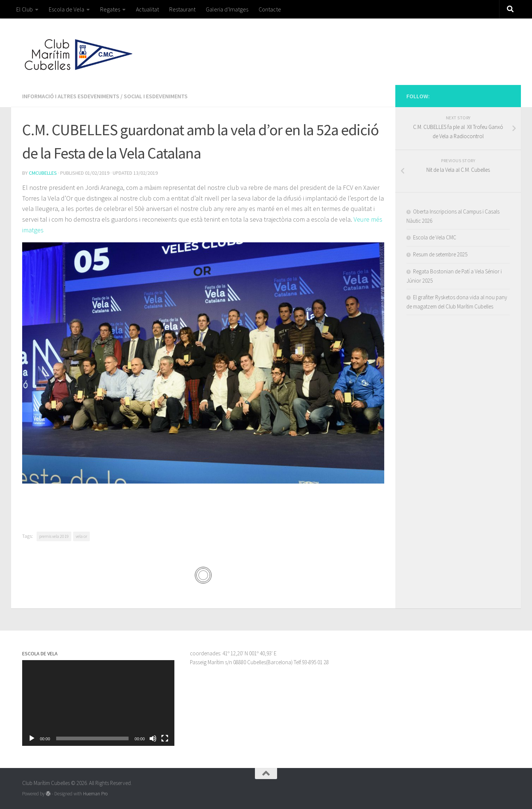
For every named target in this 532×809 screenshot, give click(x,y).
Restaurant (182, 9)
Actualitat (147, 9)
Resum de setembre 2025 (440, 254)
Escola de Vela (66, 9)
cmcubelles (43, 173)
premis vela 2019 (54, 536)
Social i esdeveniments (156, 96)
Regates (110, 9)
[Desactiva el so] (153, 738)
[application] (98, 703)
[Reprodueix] (32, 738)
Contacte (270, 9)
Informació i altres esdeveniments (71, 96)
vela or (81, 536)
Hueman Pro (95, 794)
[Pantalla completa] (165, 738)
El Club (25, 9)
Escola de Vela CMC (435, 237)
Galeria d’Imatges (227, 9)
